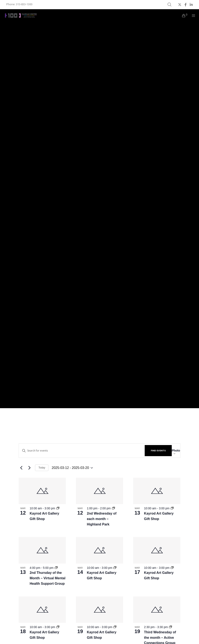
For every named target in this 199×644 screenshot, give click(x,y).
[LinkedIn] (191, 5)
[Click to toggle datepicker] (72, 468)
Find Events (158, 450)
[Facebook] (186, 5)
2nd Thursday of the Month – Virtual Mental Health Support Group (47, 578)
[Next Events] (29, 468)
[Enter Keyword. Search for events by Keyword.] (82, 451)
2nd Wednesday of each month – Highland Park (102, 519)
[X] (180, 5)
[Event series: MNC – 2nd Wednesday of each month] (113, 508)
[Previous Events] (21, 468)
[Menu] (192, 15)
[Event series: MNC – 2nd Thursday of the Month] (56, 568)
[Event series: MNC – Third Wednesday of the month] (170, 627)
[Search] (169, 5)
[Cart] (182, 15)
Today (42, 468)
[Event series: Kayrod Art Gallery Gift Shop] (58, 508)
